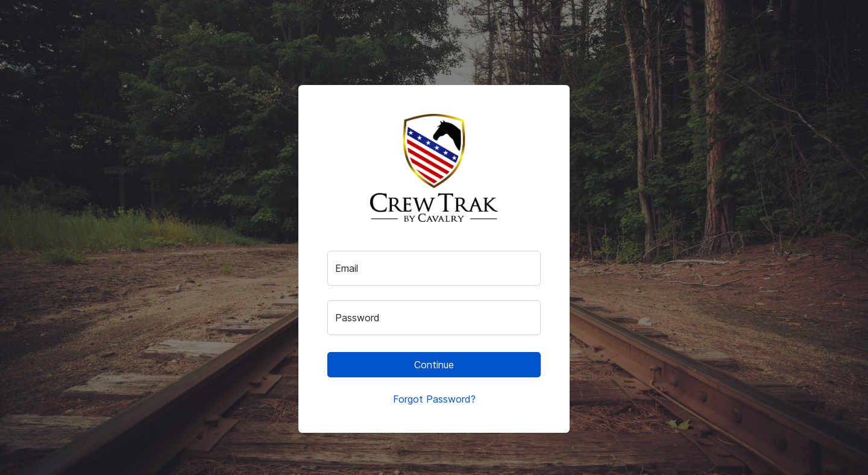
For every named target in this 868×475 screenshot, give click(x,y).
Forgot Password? (434, 399)
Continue (434, 365)
